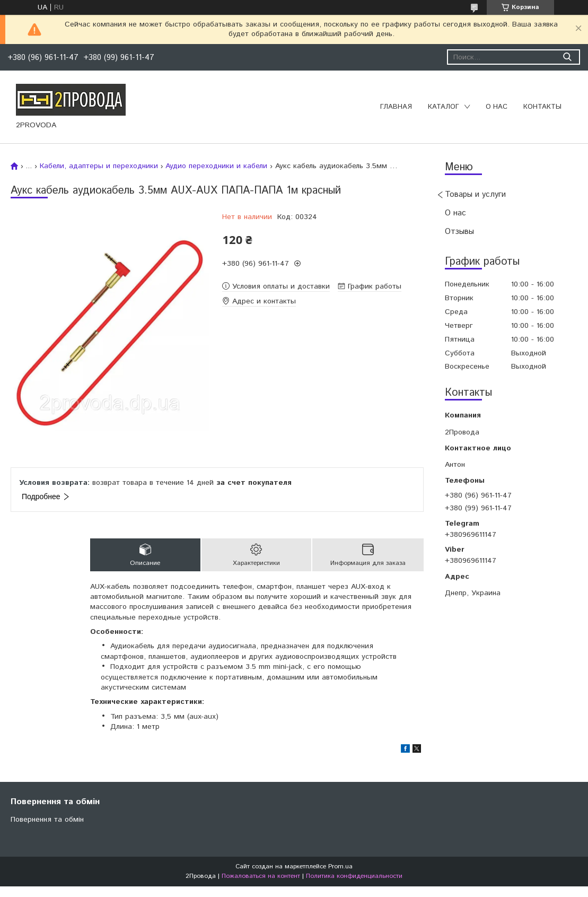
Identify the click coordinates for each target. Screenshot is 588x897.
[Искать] (567, 57)
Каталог (444, 107)
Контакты (542, 107)
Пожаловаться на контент (261, 876)
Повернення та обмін (47, 820)
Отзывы (459, 232)
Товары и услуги (475, 194)
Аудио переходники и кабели (216, 166)
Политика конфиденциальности (354, 876)
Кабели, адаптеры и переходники (99, 166)
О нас (497, 107)
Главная (396, 107)
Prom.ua (340, 866)
